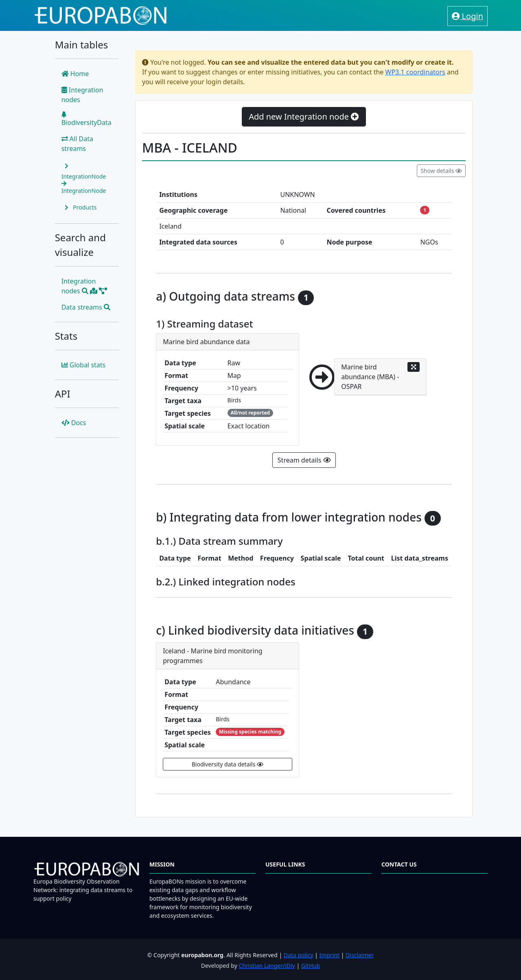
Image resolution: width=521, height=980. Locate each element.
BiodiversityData (86, 119)
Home (75, 74)
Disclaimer (360, 955)
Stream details (304, 460)
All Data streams (77, 144)
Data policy (299, 955)
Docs (74, 423)
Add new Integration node (304, 117)
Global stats (84, 365)
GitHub (311, 966)
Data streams (86, 307)
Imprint (330, 955)
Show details (441, 171)
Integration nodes (82, 95)
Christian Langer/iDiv (267, 966)
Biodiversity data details (228, 764)
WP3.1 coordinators (415, 72)
